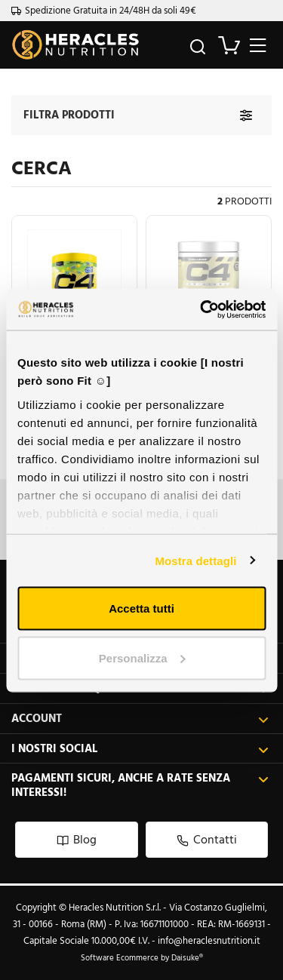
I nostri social (140, 749)
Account (140, 719)
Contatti (207, 839)
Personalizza (142, 657)
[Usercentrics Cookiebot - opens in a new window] (201, 309)
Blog (77, 839)
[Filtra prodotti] (246, 115)
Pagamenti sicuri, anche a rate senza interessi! (140, 785)
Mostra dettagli (195, 560)
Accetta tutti (141, 608)
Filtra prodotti (69, 114)
